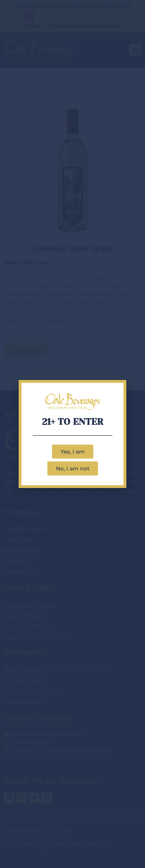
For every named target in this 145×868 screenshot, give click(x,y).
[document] (72, 434)
